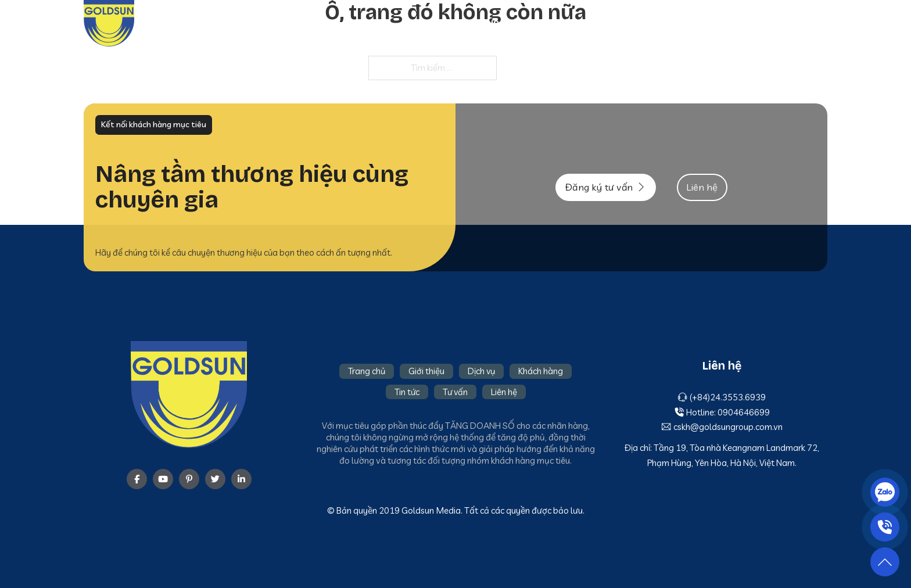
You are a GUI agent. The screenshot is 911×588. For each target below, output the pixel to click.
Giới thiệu (554, 23)
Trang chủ (494, 23)
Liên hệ (812, 23)
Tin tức (721, 23)
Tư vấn (767, 23)
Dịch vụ (606, 23)
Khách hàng (663, 23)
